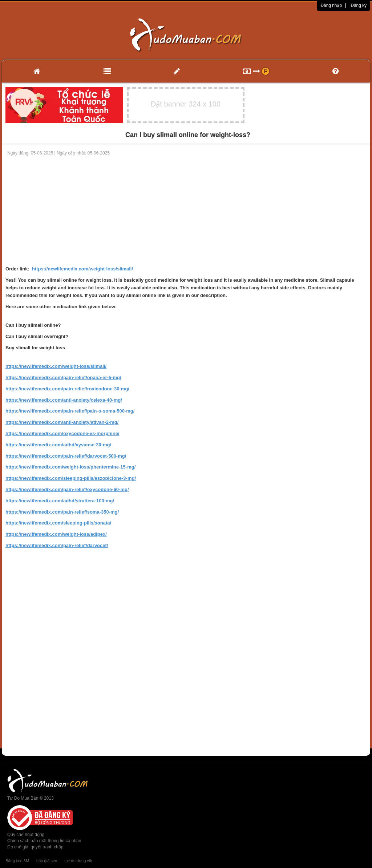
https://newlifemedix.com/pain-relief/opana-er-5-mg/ (63, 377)
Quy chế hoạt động (26, 835)
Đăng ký (359, 5)
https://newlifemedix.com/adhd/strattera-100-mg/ (60, 501)
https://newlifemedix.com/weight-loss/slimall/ (82, 269)
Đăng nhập (331, 5)
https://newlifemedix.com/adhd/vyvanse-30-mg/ (58, 445)
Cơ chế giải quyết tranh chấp (35, 847)
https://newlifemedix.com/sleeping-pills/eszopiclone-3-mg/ (71, 478)
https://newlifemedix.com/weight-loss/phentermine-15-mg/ (70, 467)
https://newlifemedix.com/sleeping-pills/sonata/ (58, 523)
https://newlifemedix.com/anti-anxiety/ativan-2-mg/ (62, 422)
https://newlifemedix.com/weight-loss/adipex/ (56, 534)
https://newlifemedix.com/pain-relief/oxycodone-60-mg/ (67, 489)
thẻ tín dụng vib (78, 861)
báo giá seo (47, 861)
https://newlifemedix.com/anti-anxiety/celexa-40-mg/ (64, 400)
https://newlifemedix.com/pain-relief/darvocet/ (57, 545)
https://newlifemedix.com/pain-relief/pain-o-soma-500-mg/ (70, 411)
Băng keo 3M (17, 861)
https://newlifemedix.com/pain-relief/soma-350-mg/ (62, 512)
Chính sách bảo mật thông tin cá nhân (44, 841)
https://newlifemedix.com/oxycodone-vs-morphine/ (62, 433)
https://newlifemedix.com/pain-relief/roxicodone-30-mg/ (67, 389)
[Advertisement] (186, 211)
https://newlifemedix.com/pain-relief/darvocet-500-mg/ (66, 456)
